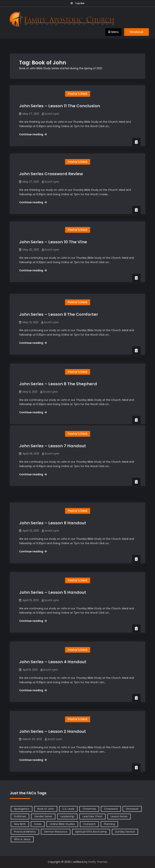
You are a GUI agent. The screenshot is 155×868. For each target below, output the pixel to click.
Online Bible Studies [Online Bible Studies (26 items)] (62, 824)
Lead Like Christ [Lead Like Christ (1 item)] (92, 816)
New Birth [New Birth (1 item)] (20, 824)
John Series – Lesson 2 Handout (53, 718)
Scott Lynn (52, 114)
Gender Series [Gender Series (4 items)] (43, 816)
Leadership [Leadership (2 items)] (67, 816)
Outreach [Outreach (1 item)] (89, 824)
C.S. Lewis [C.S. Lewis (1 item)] (68, 809)
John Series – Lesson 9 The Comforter (59, 310)
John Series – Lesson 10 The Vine (53, 242)
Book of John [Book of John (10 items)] (46, 809)
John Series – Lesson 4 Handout (53, 650)
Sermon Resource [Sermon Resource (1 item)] (56, 832)
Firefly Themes (98, 862)
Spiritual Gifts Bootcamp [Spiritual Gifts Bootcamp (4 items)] (91, 832)
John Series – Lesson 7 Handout (53, 446)
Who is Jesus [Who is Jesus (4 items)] (22, 839)
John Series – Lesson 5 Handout (53, 582)
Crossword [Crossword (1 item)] (111, 809)
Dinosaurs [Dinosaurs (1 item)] (132, 809)
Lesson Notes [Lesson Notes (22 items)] (119, 816)
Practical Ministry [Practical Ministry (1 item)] (25, 832)
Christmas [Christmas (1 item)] (89, 809)
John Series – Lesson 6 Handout (53, 514)
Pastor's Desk (78, 94)
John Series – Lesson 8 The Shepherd (58, 378)
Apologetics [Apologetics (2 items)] (22, 809)
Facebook (137, 32)
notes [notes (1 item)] (38, 824)
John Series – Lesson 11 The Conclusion (60, 106)
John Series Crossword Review (51, 174)
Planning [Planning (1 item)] (109, 824)
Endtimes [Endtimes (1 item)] (20, 816)
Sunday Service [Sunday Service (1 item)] (125, 832)
